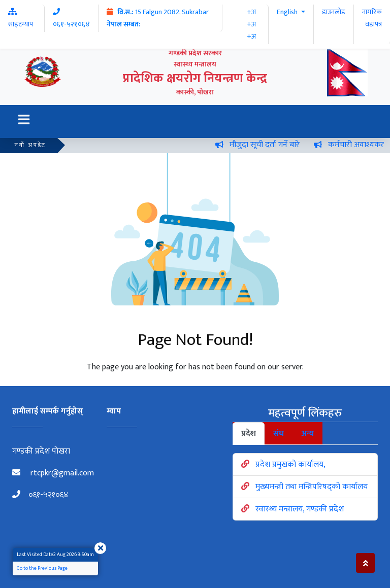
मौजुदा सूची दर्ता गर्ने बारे (268, 145)
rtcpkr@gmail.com (53, 473)
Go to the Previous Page (42, 568)
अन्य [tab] (307, 434)
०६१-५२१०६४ (40, 495)
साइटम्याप (21, 19)
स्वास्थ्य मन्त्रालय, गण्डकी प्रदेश (300, 509)
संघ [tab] (279, 434)
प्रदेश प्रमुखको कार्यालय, (290, 464)
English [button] (288, 12)
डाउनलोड (334, 12)
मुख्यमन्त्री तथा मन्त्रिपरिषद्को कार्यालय (312, 487)
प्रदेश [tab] (249, 434)
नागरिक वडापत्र (372, 18)
